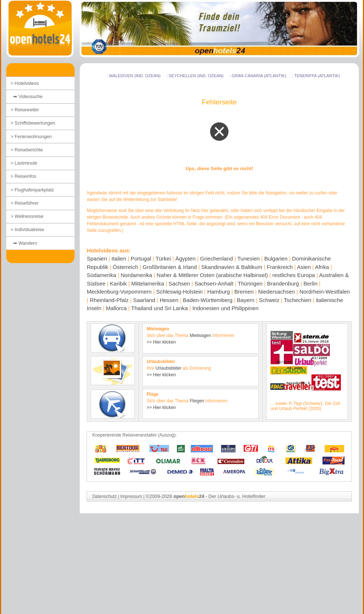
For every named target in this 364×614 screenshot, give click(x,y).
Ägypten (186, 258)
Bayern (246, 300)
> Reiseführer (25, 203)
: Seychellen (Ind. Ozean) (195, 76)
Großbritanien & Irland (170, 267)
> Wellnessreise (27, 216)
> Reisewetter (25, 110)
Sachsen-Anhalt (214, 283)
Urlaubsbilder (168, 368)
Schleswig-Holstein (179, 292)
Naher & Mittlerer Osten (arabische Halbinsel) (212, 275)
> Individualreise (27, 230)
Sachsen (179, 283)
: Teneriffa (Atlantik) (316, 76)
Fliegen (197, 401)
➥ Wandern (24, 243)
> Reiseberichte (27, 150)
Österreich (125, 267)
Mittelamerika (147, 283)
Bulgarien (276, 258)
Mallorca (116, 308)
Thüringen (250, 283)
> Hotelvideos (25, 83)
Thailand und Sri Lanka (159, 308)
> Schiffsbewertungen (33, 123)
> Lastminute (24, 163)
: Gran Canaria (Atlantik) (258, 76)
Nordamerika (136, 275)
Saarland (144, 300)
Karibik (118, 283)
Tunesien (248, 258)
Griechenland (217, 258)
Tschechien (298, 300)
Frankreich (280, 267)
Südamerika (101, 275)
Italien (119, 258)
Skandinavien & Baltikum (232, 267)
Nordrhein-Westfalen (325, 292)
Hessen (169, 300)
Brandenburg (283, 283)
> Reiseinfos (24, 176)
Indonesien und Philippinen (226, 308)
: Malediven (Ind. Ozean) (134, 76)
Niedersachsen (277, 292)
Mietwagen (200, 335)
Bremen (244, 292)
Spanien (97, 258)
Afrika (322, 267)
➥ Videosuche (27, 97)
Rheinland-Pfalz (109, 300)
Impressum (131, 496)
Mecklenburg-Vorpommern (119, 292)
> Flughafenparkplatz (32, 190)
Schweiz (269, 300)
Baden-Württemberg (208, 300)
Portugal (141, 258)
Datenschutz (104, 496)
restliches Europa (293, 275)
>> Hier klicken (161, 342)
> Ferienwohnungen (31, 137)
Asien (304, 267)
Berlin (310, 283)
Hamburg (219, 292)
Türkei (163, 258)
